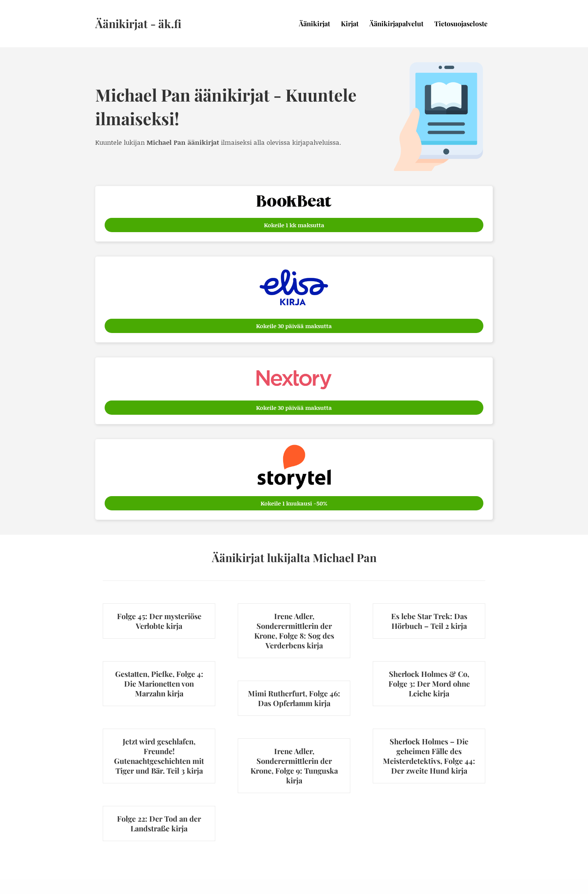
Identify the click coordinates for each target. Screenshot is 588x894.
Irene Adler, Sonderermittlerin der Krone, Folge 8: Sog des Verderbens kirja (294, 631)
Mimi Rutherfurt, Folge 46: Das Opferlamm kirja (294, 698)
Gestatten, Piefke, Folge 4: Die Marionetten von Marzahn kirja (159, 683)
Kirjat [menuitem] (350, 24)
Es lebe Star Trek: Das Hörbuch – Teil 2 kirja (429, 621)
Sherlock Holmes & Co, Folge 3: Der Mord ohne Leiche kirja (429, 683)
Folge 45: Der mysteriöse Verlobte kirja (159, 621)
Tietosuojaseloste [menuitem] (461, 24)
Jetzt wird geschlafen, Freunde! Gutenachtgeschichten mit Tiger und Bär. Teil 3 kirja (159, 756)
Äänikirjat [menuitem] (314, 24)
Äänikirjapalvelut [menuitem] (396, 24)
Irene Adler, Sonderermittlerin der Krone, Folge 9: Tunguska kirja (294, 766)
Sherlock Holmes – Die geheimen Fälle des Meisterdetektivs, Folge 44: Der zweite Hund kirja (429, 756)
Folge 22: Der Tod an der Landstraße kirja (159, 823)
